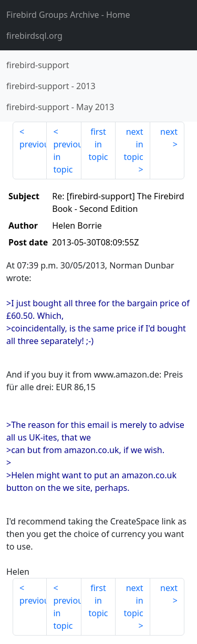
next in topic (133, 144)
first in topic (98, 144)
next (169, 132)
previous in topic (67, 157)
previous (33, 144)
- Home (68, 15)
